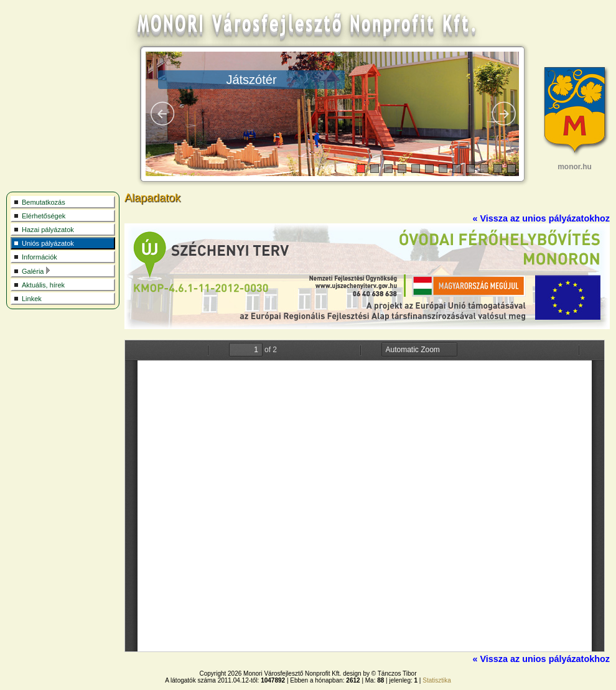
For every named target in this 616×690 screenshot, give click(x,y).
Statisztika (437, 680)
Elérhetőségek (44, 216)
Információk (40, 257)
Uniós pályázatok (48, 243)
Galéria (36, 271)
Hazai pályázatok (48, 230)
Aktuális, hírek (43, 285)
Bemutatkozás (44, 202)
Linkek (32, 299)
